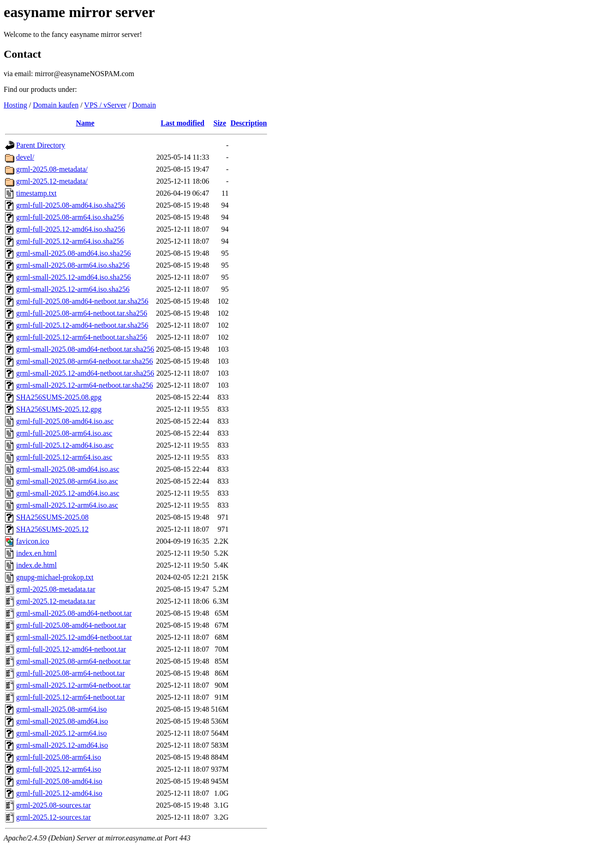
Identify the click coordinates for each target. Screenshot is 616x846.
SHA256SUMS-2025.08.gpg (59, 397)
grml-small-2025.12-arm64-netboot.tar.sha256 (84, 385)
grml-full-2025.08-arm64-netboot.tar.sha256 (82, 313)
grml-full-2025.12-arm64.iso (59, 769)
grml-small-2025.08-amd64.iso (62, 721)
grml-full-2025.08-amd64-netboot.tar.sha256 (82, 301)
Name (85, 123)
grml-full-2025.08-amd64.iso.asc (65, 421)
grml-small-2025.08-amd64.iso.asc (68, 469)
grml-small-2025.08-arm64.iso (61, 709)
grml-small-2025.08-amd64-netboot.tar (74, 613)
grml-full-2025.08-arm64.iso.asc (64, 433)
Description (248, 123)
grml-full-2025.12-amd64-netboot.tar (71, 649)
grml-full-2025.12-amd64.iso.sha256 (71, 229)
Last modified (182, 123)
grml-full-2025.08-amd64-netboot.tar (71, 625)
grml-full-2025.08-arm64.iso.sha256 (70, 217)
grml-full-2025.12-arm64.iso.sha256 (70, 241)
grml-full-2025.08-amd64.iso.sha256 (71, 205)
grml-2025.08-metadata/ (52, 169)
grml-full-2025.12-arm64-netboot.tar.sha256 (82, 337)
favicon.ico (33, 541)
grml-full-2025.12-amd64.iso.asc (65, 445)
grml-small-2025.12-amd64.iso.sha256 (73, 277)
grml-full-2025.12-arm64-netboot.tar (71, 697)
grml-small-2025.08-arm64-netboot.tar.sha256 (84, 361)
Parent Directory (41, 145)
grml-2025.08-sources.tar (54, 805)
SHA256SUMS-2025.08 (52, 517)
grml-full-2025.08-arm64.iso (59, 757)
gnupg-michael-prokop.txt (55, 577)
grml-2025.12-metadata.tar (56, 601)
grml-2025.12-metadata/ (52, 181)
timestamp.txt (36, 193)
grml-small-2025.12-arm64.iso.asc (67, 505)
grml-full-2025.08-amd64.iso (59, 781)
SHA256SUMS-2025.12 (52, 529)
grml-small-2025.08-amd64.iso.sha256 (73, 253)
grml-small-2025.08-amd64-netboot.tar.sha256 (85, 349)
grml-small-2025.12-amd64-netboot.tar (74, 637)
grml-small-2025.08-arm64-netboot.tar (73, 661)
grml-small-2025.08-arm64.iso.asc (67, 481)
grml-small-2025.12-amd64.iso (62, 745)
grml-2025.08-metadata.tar (56, 589)
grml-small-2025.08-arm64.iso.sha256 (73, 265)
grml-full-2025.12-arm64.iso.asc (64, 457)
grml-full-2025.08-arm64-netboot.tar (71, 673)
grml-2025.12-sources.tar (54, 817)
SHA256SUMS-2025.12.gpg (59, 409)
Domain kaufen (56, 105)
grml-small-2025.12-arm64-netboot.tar (73, 685)
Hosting (15, 105)
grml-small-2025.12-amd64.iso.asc (68, 493)
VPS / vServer (105, 105)
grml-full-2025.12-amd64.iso (59, 793)
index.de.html (36, 565)
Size (220, 123)
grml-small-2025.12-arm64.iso (61, 733)
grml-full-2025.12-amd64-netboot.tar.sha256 (82, 325)
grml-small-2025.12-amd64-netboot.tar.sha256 (85, 373)
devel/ (25, 157)
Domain (144, 105)
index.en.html (36, 553)
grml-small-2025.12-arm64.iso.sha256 (73, 289)
